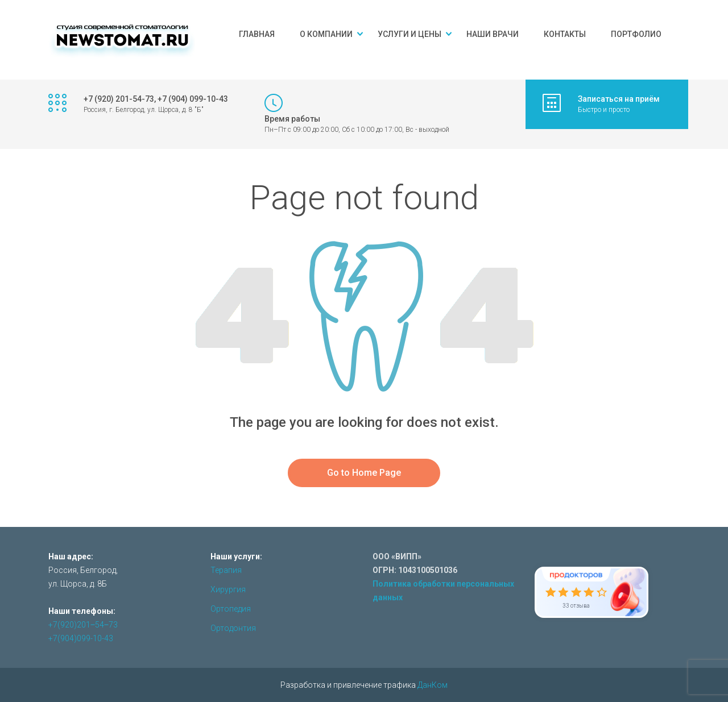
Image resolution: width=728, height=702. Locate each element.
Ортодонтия (233, 628)
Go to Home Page (364, 473)
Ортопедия (231, 609)
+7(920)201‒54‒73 (83, 625)
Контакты (565, 34)
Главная (257, 34)
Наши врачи (493, 34)
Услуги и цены (409, 34)
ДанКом (433, 685)
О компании (326, 34)
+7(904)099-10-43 (81, 638)
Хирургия (228, 589)
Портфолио (636, 34)
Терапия (226, 570)
